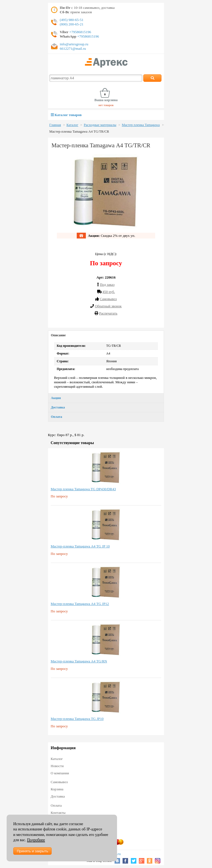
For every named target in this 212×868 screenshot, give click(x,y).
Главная (55, 125)
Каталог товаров (66, 115)
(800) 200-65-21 (72, 24)
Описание (58, 335)
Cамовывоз (108, 299)
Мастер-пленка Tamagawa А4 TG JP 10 (80, 546)
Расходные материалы (100, 125)
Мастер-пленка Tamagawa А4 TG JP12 (80, 604)
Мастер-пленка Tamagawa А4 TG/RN (79, 661)
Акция (56, 398)
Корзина (57, 789)
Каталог (72, 125)
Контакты (58, 813)
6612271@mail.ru (73, 48)
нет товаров (106, 105)
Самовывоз (59, 782)
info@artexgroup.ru (74, 44)
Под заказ (107, 284)
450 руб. (109, 292)
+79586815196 (80, 32)
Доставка (58, 407)
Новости (57, 766)
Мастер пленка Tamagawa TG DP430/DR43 (83, 489)
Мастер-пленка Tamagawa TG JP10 (77, 719)
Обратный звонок (108, 306)
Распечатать (108, 313)
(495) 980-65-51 (72, 20)
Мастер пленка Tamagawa (141, 125)
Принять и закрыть (32, 851)
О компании (60, 773)
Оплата (56, 417)
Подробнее (36, 840)
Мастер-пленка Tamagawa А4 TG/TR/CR (79, 132)
